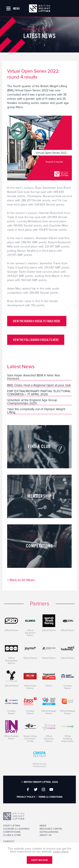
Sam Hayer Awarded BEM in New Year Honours (34, 377)
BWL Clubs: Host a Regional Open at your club (39, 385)
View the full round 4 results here (36, 340)
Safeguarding (49, 832)
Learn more (61, 852)
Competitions (12, 832)
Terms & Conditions (50, 797)
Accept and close (39, 860)
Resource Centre (51, 829)
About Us (46, 835)
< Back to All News (21, 580)
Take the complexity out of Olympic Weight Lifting (36, 411)
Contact (9, 841)
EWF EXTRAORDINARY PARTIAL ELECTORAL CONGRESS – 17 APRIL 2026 (39, 393)
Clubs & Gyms (12, 835)
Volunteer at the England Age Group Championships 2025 (32, 402)
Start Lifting (12, 826)
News (43, 826)
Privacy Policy (26, 797)
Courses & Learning (16, 829)
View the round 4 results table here (37, 321)
